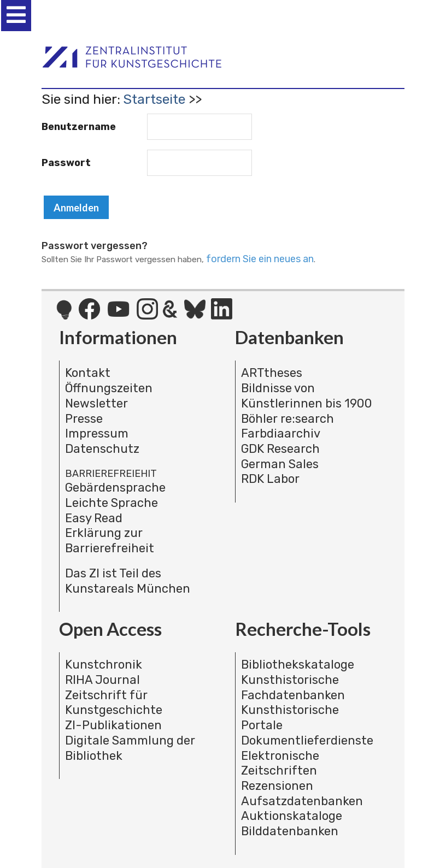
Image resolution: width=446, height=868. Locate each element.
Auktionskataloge (292, 816)
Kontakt (88, 373)
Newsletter (96, 403)
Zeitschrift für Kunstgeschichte (114, 703)
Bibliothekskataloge (298, 665)
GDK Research (280, 449)
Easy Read (94, 518)
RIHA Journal (102, 680)
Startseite (154, 99)
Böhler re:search (287, 419)
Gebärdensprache (115, 488)
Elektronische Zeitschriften (280, 763)
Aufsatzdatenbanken (302, 801)
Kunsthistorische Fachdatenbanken (293, 687)
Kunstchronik (104, 665)
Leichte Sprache (111, 503)
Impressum (97, 433)
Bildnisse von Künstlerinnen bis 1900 (307, 396)
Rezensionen (277, 786)
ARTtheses (272, 373)
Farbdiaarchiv (281, 433)
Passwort (66, 163)
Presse (84, 419)
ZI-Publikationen (113, 725)
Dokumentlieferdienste (307, 740)
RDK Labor (270, 479)
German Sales (280, 464)
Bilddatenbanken (290, 831)
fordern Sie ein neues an (260, 259)
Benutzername (79, 127)
